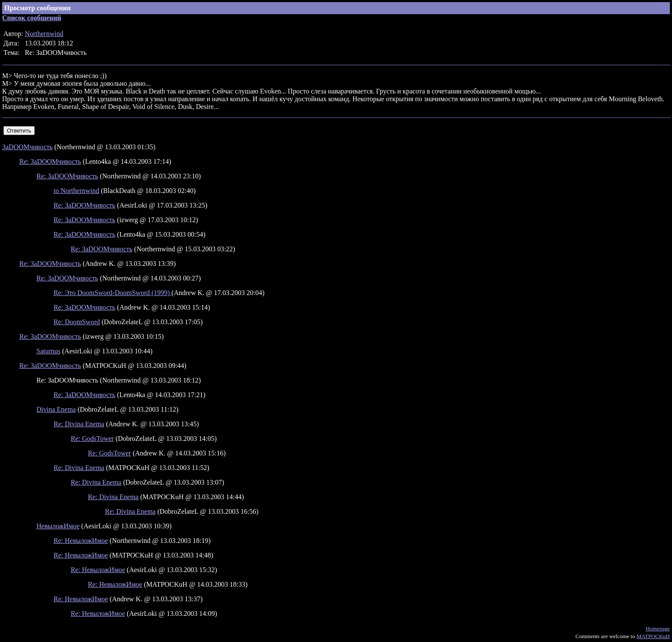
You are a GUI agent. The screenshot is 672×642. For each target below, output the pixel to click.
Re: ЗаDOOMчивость (50, 161)
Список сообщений (32, 18)
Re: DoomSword (77, 322)
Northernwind (44, 34)
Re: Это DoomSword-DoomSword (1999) (112, 293)
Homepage (658, 628)
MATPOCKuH (653, 636)
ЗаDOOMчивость (27, 147)
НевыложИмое (58, 526)
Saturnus (48, 351)
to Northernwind (76, 191)
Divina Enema (56, 409)
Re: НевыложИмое (81, 541)
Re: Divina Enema (79, 424)
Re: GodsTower (92, 439)
